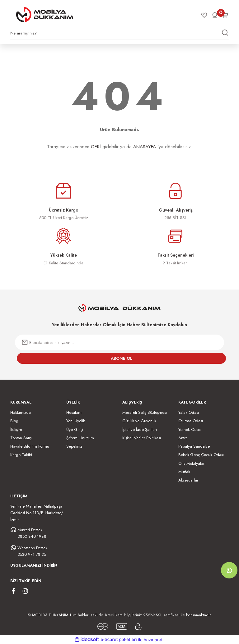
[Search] (119, 35)
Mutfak (184, 472)
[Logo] (45, 15)
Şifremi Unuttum (80, 438)
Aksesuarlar (188, 480)
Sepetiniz (74, 446)
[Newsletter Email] (119, 342)
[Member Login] (215, 15)
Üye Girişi (75, 429)
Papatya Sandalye (194, 446)
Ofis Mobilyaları (192, 463)
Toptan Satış (21, 438)
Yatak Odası (189, 412)
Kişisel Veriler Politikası (142, 438)
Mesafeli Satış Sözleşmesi (145, 412)
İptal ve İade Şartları (140, 429)
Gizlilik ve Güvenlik (139, 421)
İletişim (16, 429)
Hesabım (74, 412)
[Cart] (225, 15)
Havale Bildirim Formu (30, 446)
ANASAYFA (145, 147)
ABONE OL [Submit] (122, 358)
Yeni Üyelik (76, 421)
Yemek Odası (190, 429)
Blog (14, 421)
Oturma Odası (191, 421)
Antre (183, 438)
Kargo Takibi (21, 455)
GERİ (96, 147)
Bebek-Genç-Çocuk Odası (201, 455)
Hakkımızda (21, 412)
